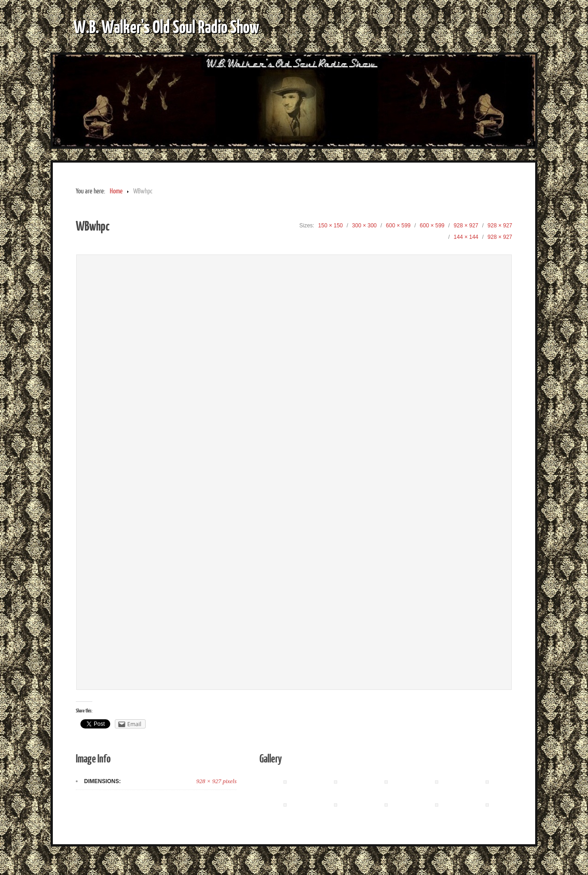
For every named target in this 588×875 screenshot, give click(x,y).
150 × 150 (331, 226)
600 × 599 (398, 226)
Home (116, 191)
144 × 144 (466, 237)
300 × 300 (364, 226)
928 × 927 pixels (216, 781)
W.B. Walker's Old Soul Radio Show (166, 26)
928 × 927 (466, 226)
